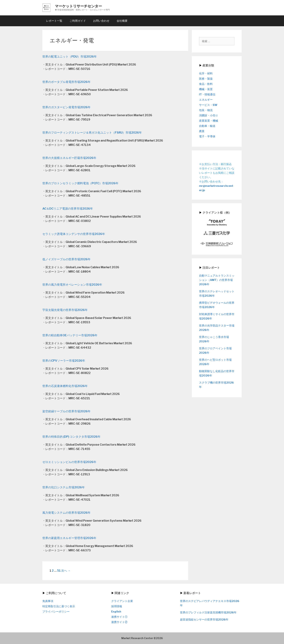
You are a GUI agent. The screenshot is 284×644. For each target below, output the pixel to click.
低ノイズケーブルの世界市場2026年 (66, 259)
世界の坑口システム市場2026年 (64, 487)
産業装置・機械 (209, 121)
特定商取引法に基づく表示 (59, 606)
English (116, 612)
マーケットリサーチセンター (78, 6)
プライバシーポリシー (56, 612)
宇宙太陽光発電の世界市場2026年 (65, 310)
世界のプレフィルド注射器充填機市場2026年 (208, 613)
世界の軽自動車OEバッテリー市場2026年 (70, 335)
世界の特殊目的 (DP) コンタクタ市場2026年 (71, 437)
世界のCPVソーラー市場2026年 (64, 361)
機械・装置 (206, 89)
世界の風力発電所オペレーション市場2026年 (72, 285)
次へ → (66, 571)
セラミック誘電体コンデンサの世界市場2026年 (74, 234)
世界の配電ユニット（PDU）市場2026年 (70, 57)
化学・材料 (206, 73)
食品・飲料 (206, 84)
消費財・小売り (209, 115)
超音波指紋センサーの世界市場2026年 (204, 620)
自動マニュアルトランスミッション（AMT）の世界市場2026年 (217, 280)
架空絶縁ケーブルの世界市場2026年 (66, 411)
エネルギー (206, 100)
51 (59, 571)
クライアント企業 (122, 601)
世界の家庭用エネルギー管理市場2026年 (69, 538)
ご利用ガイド (78, 21)
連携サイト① (119, 617)
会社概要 (122, 21)
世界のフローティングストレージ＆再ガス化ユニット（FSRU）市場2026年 (92, 133)
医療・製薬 (206, 79)
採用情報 (117, 606)
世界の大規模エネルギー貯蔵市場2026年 (69, 158)
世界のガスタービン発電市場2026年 (66, 107)
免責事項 (48, 601)
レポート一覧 (54, 21)
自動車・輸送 (207, 126)
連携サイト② (119, 622)
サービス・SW (208, 105)
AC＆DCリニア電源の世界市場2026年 (68, 209)
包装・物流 (206, 110)
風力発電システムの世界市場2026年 (66, 513)
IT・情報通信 (207, 94)
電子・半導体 (207, 136)
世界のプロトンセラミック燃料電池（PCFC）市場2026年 (80, 183)
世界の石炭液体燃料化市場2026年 (65, 386)
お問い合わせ (101, 21)
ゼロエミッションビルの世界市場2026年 (69, 462)
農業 (202, 131)
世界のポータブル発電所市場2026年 (66, 82)
